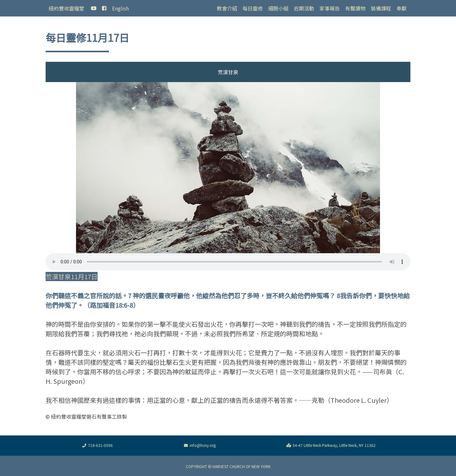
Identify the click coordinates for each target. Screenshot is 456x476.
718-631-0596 (97, 446)
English (120, 8)
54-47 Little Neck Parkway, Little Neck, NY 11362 (330, 446)
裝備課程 (381, 8)
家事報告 (330, 8)
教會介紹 (227, 8)
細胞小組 (278, 8)
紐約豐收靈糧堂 (66, 8)
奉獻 (402, 8)
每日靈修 (253, 8)
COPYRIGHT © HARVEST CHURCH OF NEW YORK (228, 466)
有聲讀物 (355, 8)
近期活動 (304, 8)
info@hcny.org (199, 446)
